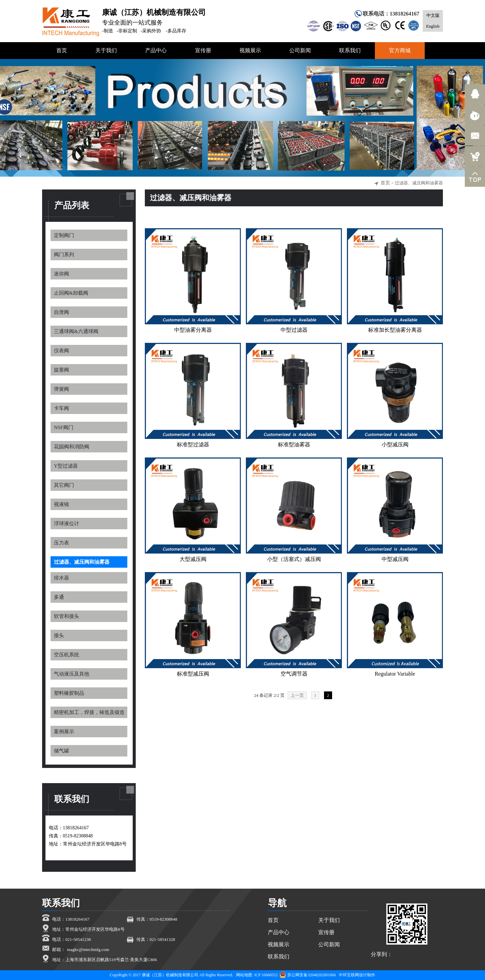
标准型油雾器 (294, 444)
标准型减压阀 (193, 674)
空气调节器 (294, 674)
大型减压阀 (193, 559)
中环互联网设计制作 (357, 975)
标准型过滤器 (193, 444)
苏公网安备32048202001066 (308, 975)
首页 (385, 183)
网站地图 (244, 975)
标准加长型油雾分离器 (395, 330)
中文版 (433, 15)
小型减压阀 (395, 444)
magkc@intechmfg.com (88, 949)
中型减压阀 (395, 559)
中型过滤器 (294, 330)
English (433, 26)
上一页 (297, 695)
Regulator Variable (395, 674)
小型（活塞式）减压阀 (294, 559)
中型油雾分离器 (193, 330)
